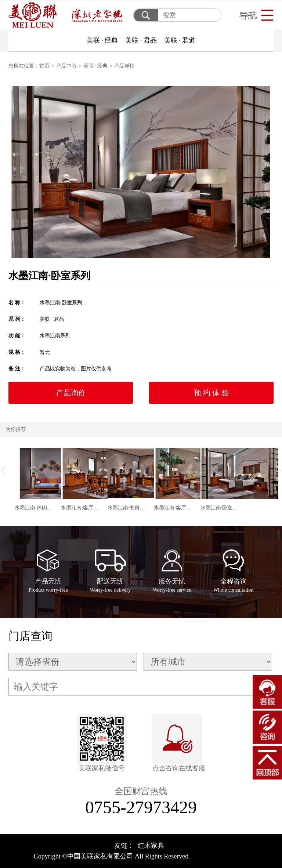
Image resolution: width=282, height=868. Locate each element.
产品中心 (66, 66)
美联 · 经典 (102, 40)
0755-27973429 (141, 807)
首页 (44, 66)
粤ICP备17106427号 (220, 856)
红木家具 (151, 846)
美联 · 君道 (180, 40)
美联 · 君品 (141, 40)
